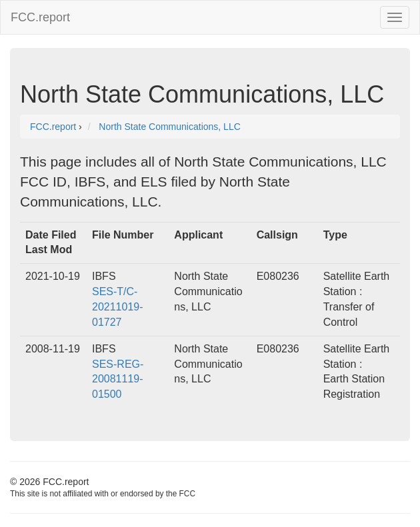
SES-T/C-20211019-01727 (118, 307)
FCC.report (40, 17)
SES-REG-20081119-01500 (118, 379)
